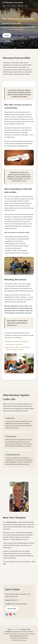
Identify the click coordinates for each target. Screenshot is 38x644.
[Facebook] (7, 614)
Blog (26, 6)
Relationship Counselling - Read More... (17, 342)
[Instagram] (10, 614)
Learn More (8, 41)
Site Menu (21, 6)
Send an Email (12, 609)
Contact (7, 35)
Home (4, 6)
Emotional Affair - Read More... (15, 345)
